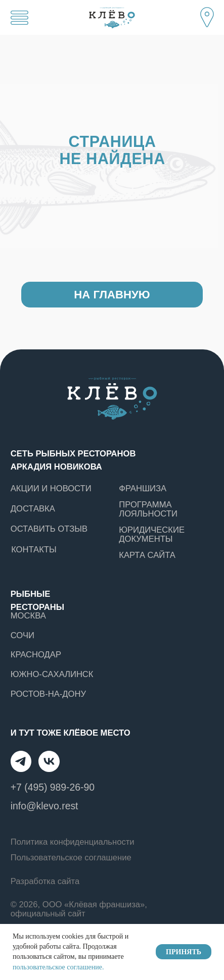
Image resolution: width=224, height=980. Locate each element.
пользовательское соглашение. (58, 967)
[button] (207, 16)
